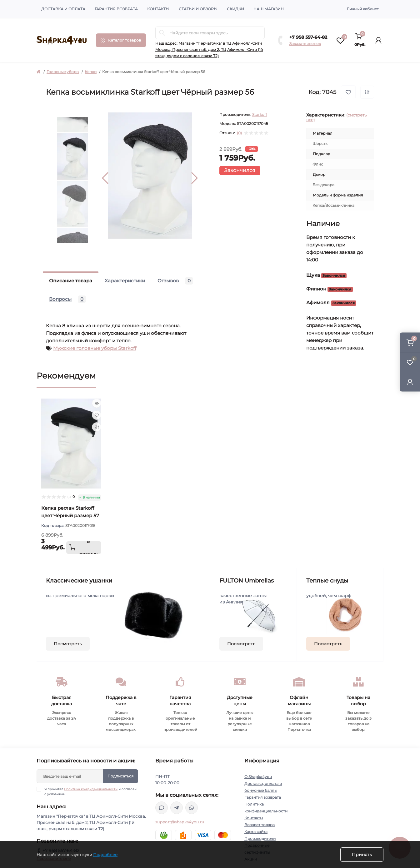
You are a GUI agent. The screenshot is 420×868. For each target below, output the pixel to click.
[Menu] (121, 40)
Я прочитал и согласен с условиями (90, 791)
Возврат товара (260, 825)
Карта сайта (256, 832)
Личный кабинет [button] (363, 9)
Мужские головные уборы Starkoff (95, 348)
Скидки (235, 9)
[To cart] (84, 548)
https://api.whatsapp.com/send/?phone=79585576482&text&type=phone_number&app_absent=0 (192, 808)
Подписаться (120, 776)
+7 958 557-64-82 (308, 37)
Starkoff (260, 114)
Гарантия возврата (116, 9)
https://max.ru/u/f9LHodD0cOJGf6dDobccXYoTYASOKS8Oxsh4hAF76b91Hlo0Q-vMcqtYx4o (162, 808)
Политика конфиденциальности (91, 789)
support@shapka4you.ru (180, 822)
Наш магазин (269, 9)
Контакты (158, 9)
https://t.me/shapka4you (177, 808)
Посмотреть (68, 644)
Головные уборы (63, 72)
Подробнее (105, 855)
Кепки (91, 72)
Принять (362, 855)
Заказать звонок (305, 44)
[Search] (162, 33)
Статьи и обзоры (198, 9)
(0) (239, 133)
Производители (260, 838)
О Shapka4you (258, 777)
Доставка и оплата (63, 9)
